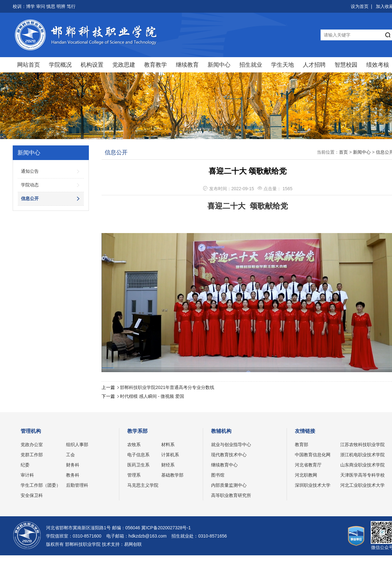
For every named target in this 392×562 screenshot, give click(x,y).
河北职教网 (306, 475)
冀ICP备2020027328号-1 (166, 528)
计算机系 (170, 455)
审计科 (27, 475)
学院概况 (60, 65)
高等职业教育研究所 (231, 495)
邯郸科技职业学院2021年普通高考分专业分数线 (167, 387)
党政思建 (124, 65)
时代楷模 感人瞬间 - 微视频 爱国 (152, 396)
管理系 (134, 475)
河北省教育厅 (308, 465)
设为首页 (360, 6)
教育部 (302, 445)
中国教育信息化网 (313, 455)
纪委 (25, 465)
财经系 (168, 465)
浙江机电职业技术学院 (362, 455)
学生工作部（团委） (41, 485)
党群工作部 (32, 455)
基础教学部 (172, 475)
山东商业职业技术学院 (362, 465)
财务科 (73, 465)
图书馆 (218, 475)
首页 (343, 152)
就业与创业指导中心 (231, 445)
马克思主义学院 (143, 485)
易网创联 (133, 544)
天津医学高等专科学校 (362, 475)
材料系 (168, 445)
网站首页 (29, 65)
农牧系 (134, 445)
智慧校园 (346, 65)
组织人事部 (77, 445)
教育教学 (156, 65)
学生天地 (282, 65)
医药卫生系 (138, 465)
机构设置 (92, 65)
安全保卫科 (32, 495)
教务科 (73, 475)
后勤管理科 (77, 485)
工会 (70, 455)
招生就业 (251, 65)
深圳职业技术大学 (313, 485)
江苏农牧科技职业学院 (362, 445)
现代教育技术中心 (229, 455)
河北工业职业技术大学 (362, 485)
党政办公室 (32, 445)
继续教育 (187, 65)
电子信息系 (138, 455)
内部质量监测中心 (229, 485)
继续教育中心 (224, 465)
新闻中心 (219, 65)
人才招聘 (314, 65)
